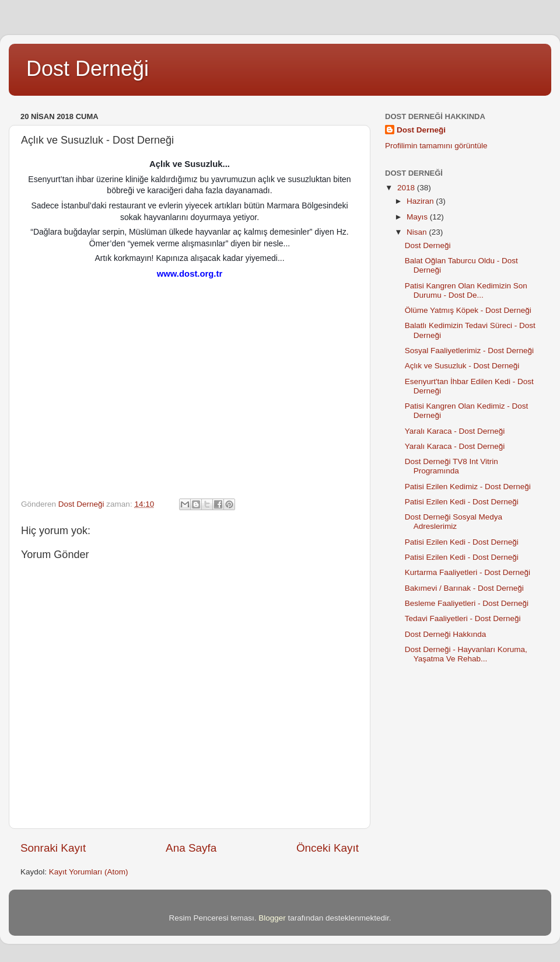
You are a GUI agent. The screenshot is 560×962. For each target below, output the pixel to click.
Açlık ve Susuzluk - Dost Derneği (462, 366)
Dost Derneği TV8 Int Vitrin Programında (452, 466)
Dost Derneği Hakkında (446, 634)
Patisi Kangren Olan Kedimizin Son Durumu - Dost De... (466, 290)
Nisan (418, 232)
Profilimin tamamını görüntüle (436, 146)
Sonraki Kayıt (53, 848)
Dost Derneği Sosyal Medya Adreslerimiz (454, 522)
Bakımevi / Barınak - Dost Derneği (464, 588)
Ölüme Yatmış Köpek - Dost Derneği (468, 310)
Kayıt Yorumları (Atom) (89, 872)
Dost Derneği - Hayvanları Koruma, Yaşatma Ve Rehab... (466, 654)
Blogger (272, 918)
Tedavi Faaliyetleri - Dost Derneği (463, 618)
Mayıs (418, 217)
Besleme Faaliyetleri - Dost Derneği (467, 603)
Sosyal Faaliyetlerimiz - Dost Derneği (469, 351)
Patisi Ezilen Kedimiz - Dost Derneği (468, 487)
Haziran (421, 201)
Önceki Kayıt (328, 848)
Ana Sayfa (191, 848)
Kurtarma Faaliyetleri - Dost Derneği (468, 572)
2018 (407, 188)
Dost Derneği (87, 69)
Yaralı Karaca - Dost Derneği (455, 431)
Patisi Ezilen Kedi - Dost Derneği (462, 502)
